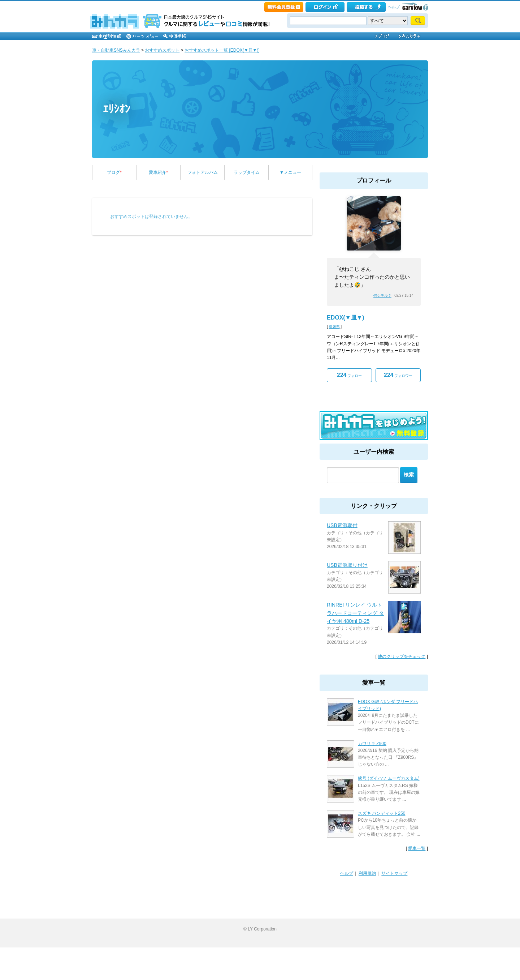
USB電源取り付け (347, 565)
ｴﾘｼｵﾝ (116, 109)
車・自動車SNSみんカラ (116, 50)
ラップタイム (247, 172)
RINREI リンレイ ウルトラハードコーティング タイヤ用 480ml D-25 (355, 613)
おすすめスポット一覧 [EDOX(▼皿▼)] (222, 50)
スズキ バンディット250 (382, 813)
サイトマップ (394, 873)
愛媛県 (334, 327)
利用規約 (367, 873)
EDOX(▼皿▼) (346, 318)
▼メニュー (290, 172)
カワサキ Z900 (372, 744)
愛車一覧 (417, 848)
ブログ (114, 172)
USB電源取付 (342, 525)
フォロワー (398, 375)
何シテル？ (382, 296)
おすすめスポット (162, 50)
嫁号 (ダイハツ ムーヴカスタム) (389, 778)
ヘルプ (394, 7)
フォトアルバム (203, 172)
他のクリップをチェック (402, 656)
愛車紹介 (158, 172)
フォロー (349, 375)
